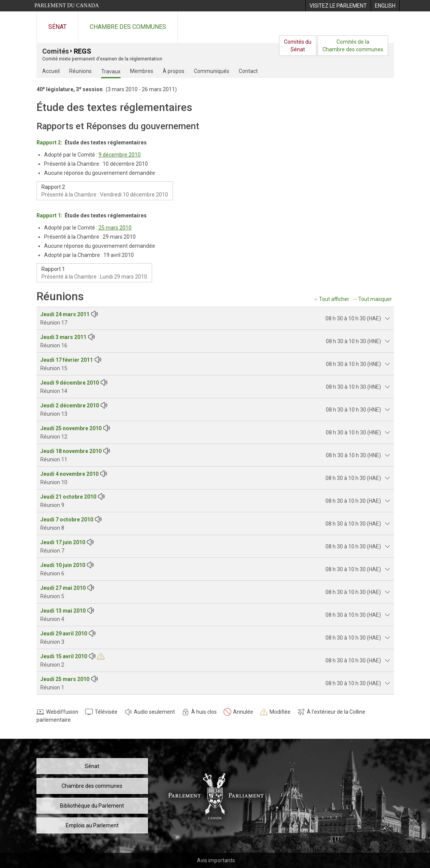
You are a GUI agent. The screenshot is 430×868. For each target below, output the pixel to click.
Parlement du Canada (67, 6)
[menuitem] (338, 6)
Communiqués (212, 71)
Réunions (80, 71)
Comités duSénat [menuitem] (298, 46)
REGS (83, 51)
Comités (56, 51)
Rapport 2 (49, 143)
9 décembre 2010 (120, 155)
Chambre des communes (128, 27)
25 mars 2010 (115, 228)
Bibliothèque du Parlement (92, 806)
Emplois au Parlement (92, 825)
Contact (248, 71)
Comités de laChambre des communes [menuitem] (353, 46)
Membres (142, 71)
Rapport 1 (49, 215)
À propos (174, 71)
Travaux (111, 71)
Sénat (57, 27)
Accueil (51, 71)
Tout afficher (334, 299)
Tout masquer (375, 299)
